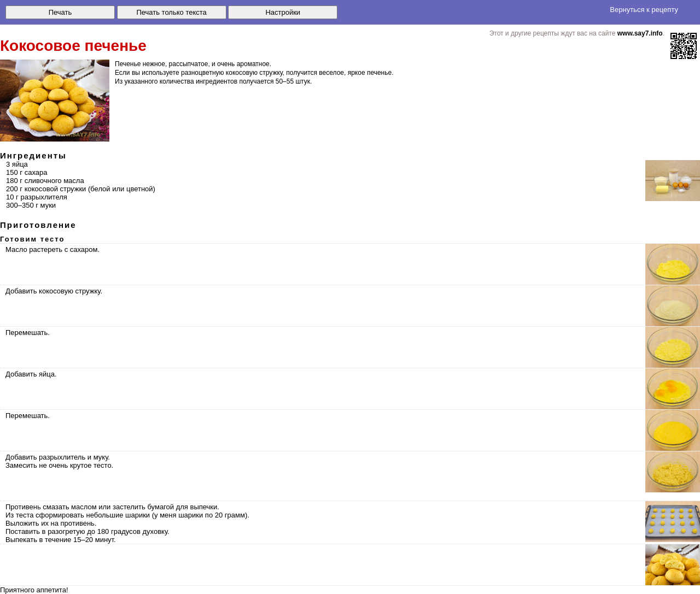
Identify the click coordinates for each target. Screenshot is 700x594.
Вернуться (644, 10)
